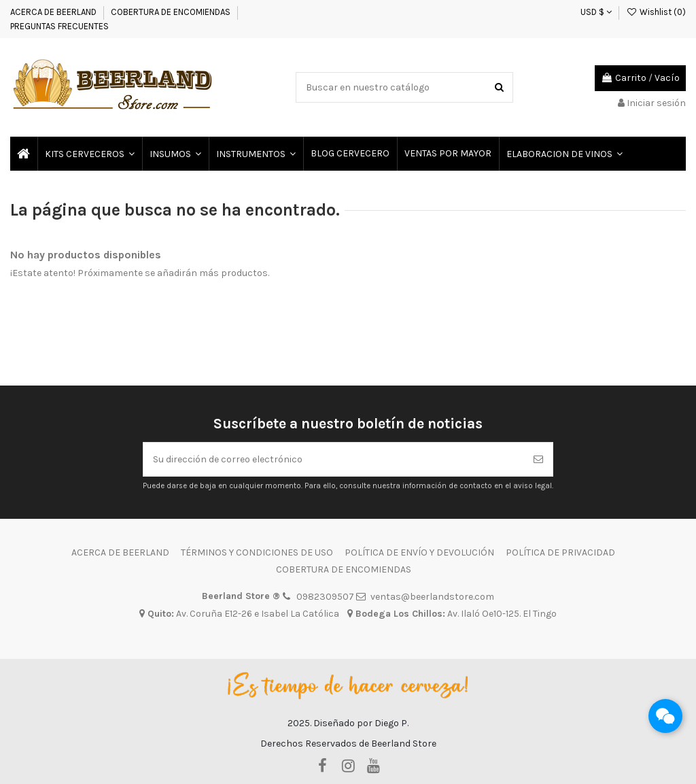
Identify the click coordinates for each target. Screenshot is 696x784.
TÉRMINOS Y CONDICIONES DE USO (257, 552)
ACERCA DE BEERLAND (53, 12)
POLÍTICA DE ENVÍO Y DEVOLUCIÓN (419, 552)
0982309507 (325, 597)
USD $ (596, 12)
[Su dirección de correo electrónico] (334, 459)
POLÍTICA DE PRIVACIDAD (560, 552)
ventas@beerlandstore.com (432, 597)
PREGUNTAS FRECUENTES (59, 26)
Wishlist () (656, 12)
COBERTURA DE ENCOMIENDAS (171, 12)
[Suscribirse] (538, 459)
